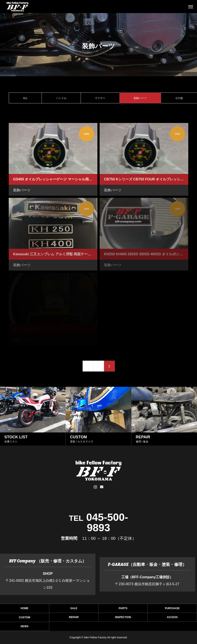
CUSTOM (25, 619)
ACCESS (172, 618)
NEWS (25, 628)
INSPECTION (123, 618)
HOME (25, 610)
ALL (25, 98)
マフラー (100, 98)
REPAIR (74, 618)
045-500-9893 (107, 522)
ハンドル (61, 98)
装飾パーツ (22, 190)
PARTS (123, 610)
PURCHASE (172, 610)
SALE (74, 610)
